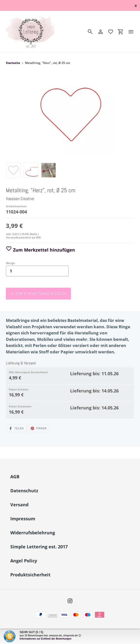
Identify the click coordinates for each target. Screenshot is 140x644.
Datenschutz (24, 491)
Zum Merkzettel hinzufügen (40, 250)
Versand (19, 505)
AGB (15, 477)
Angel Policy (24, 561)
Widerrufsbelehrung (33, 533)
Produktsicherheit (30, 575)
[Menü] (133, 32)
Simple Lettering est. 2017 (39, 547)
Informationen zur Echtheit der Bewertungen (45, 639)
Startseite (13, 63)
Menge (10, 263)
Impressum (23, 519)
